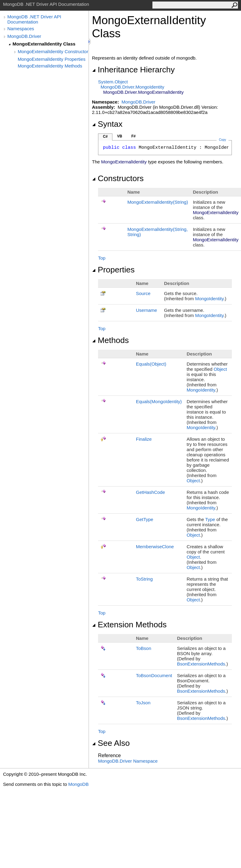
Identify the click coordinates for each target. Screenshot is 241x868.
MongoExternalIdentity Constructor (53, 51)
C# (105, 137)
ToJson (143, 703)
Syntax (107, 124)
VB (120, 136)
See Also (111, 743)
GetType (145, 519)
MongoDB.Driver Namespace (128, 761)
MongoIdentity (209, 299)
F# (133, 136)
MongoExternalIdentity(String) (158, 202)
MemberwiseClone (155, 547)
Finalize (144, 439)
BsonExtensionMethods (201, 664)
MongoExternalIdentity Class (44, 44)
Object (220, 369)
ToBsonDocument (154, 675)
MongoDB (78, 784)
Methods (110, 340)
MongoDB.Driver (24, 36)
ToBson (144, 648)
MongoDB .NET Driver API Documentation (34, 19)
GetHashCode (150, 492)
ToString (144, 579)
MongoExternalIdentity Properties (52, 59)
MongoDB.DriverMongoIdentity (132, 87)
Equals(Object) (151, 364)
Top (102, 258)
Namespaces (21, 29)
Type (210, 519)
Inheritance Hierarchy (133, 70)
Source (143, 293)
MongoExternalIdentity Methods (50, 66)
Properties (113, 270)
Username (146, 310)
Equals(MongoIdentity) (159, 401)
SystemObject (113, 82)
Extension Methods (129, 625)
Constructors (118, 178)
